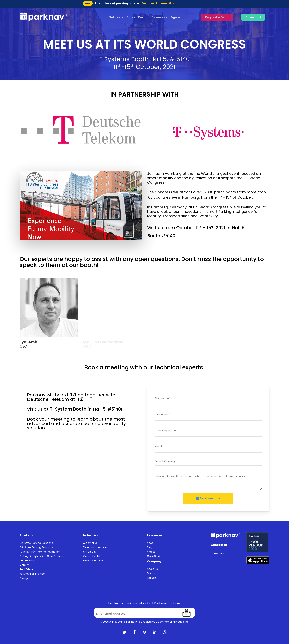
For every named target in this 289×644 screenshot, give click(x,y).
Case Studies (155, 556)
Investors (218, 553)
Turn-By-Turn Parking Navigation (40, 552)
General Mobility (93, 556)
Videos (151, 552)
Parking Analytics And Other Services (42, 556)
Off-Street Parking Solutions (36, 547)
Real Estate (26, 569)
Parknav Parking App (32, 574)
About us (152, 569)
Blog (150, 547)
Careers (152, 578)
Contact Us (219, 545)
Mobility (24, 565)
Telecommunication (96, 547)
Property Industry (93, 561)
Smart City (90, 552)
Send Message (208, 498)
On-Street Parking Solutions (36, 543)
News (150, 543)
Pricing (24, 578)
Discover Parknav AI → (158, 3)
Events (151, 573)
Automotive (27, 561)
